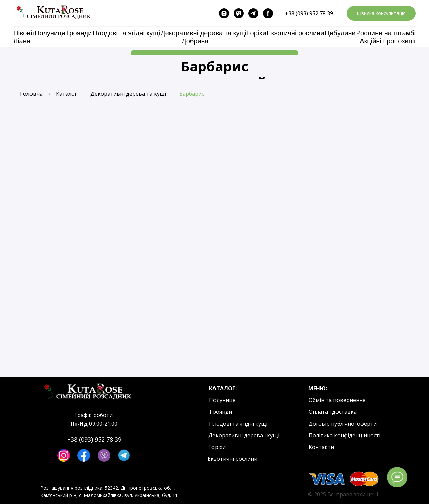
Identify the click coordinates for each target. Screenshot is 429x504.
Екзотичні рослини (295, 33)
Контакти (321, 447)
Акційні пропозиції (388, 41)
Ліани (22, 41)
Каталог (67, 94)
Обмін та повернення (337, 400)
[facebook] (268, 13)
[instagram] (224, 13)
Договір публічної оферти (343, 424)
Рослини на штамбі (386, 33)
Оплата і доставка (333, 412)
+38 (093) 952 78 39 (309, 13)
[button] (381, 14)
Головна (31, 94)
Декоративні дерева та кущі (203, 33)
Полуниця (50, 33)
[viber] (239, 13)
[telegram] (253, 13)
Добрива (195, 41)
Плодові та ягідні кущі (126, 33)
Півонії (24, 33)
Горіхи (257, 33)
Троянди (79, 33)
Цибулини (340, 33)
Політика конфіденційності (345, 435)
